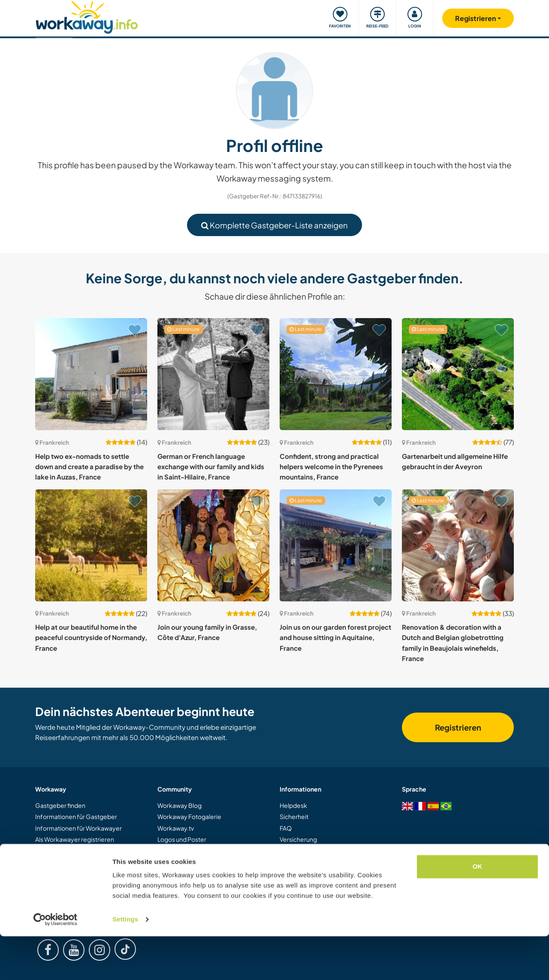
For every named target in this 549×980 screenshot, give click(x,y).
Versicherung (298, 839)
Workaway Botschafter (190, 862)
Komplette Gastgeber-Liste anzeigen (274, 225)
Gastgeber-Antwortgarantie (320, 851)
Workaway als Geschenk (70, 862)
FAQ (286, 828)
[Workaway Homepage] (87, 16)
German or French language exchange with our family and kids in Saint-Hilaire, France (211, 467)
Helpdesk (293, 805)
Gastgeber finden (60, 805)
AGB (286, 862)
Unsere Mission (179, 873)
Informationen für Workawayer (78, 828)
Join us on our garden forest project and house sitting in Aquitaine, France (335, 637)
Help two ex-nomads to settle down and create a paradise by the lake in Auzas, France (89, 467)
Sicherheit (294, 816)
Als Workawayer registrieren (75, 839)
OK (478, 910)
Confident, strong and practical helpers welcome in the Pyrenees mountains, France (331, 467)
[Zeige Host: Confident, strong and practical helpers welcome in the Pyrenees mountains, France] (336, 374)
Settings (125, 963)
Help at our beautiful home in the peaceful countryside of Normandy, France (91, 637)
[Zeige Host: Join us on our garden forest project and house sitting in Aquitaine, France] (336, 545)
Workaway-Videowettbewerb (200, 851)
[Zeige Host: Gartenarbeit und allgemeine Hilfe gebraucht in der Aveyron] (458, 374)
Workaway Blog (179, 805)
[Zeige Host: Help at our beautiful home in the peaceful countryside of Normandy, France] (91, 545)
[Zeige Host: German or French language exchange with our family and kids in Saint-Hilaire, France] (213, 374)
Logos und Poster (182, 839)
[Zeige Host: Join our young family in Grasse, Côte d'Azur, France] (213, 545)
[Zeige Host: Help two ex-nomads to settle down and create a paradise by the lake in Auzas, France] (91, 374)
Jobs (286, 885)
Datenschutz (297, 873)
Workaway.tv (176, 828)
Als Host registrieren (63, 851)
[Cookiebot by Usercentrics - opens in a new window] (56, 963)
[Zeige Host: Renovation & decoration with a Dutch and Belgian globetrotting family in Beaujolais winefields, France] (458, 545)
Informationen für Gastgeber (76, 816)
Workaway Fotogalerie (189, 816)
